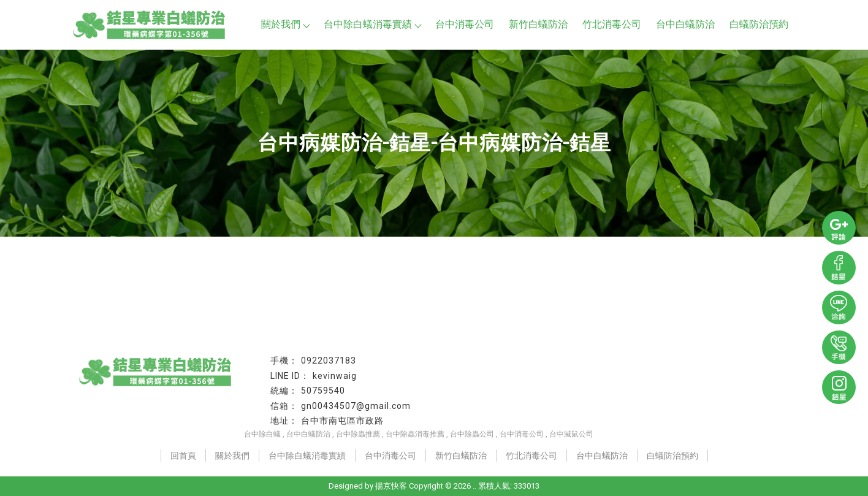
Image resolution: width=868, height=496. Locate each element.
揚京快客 (391, 486)
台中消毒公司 (465, 24)
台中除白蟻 (262, 434)
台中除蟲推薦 (358, 434)
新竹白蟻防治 (538, 24)
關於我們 (285, 24)
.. (474, 486)
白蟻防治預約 (759, 24)
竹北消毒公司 (612, 24)
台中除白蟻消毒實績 (372, 24)
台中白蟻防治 (685, 24)
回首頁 (183, 456)
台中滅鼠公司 (571, 434)
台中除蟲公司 (472, 434)
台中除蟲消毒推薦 (415, 434)
